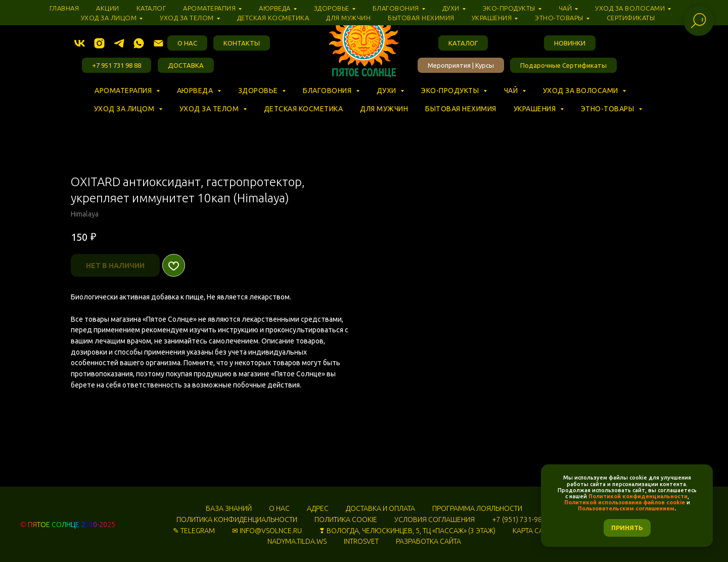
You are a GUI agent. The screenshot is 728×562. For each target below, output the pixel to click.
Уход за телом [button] (210, 109)
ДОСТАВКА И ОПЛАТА (380, 508)
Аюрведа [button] (196, 91)
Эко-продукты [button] (451, 91)
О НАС (279, 508)
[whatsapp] (139, 43)
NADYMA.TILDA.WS (297, 541)
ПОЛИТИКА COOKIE (346, 520)
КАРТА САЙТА (534, 531)
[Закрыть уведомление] (705, 472)
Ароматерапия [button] (124, 91)
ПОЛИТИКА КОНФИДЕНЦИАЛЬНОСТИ (237, 520)
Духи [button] (388, 91)
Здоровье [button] (259, 91)
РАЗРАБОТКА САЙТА (428, 541)
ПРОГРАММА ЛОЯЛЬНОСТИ (477, 508)
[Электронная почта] (158, 43)
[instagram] (99, 43)
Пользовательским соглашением (626, 508)
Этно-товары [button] (608, 109)
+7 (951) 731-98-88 (522, 520)
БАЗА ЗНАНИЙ (229, 508)
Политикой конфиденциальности (638, 496)
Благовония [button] (328, 91)
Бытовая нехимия (461, 109)
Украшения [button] (536, 109)
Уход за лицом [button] (125, 109)
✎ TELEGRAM (194, 531)
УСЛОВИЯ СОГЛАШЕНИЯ (435, 520)
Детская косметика (304, 109)
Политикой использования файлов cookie (625, 502)
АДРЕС (318, 508)
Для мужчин (384, 109)
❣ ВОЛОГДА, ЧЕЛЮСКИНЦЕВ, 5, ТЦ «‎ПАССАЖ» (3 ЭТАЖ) (407, 531)
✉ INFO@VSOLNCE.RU (267, 531)
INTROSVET (361, 541)
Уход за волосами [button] (582, 91)
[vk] (80, 43)
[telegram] (119, 43)
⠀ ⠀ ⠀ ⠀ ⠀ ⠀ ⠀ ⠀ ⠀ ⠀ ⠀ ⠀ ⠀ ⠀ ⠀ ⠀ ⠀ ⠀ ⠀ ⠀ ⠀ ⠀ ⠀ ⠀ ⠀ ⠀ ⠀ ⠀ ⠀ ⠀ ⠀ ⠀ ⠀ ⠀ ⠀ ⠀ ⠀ (232, 100)
